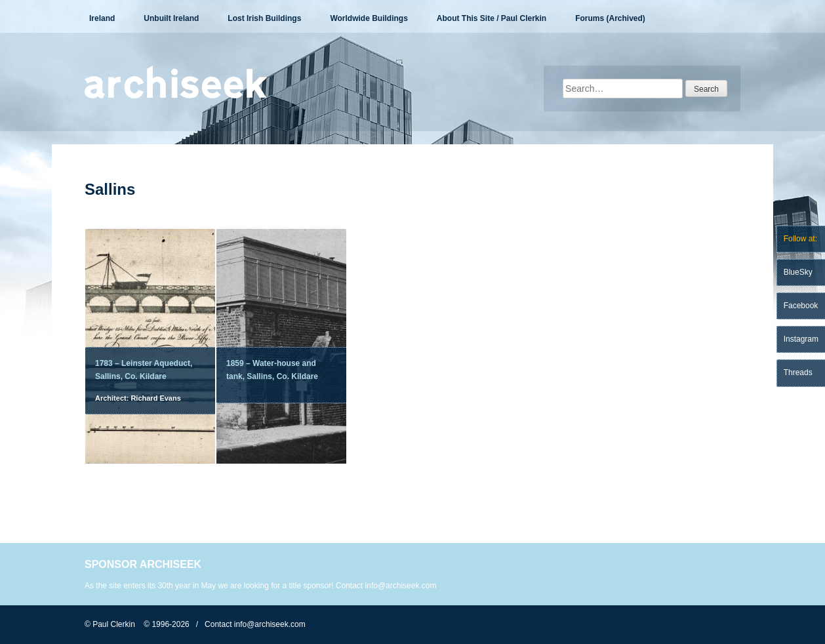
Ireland (102, 18)
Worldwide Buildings (369, 18)
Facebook (801, 306)
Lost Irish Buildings (264, 18)
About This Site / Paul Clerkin (492, 18)
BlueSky (798, 272)
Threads (798, 372)
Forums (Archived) (610, 18)
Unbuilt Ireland (171, 18)
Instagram (801, 339)
